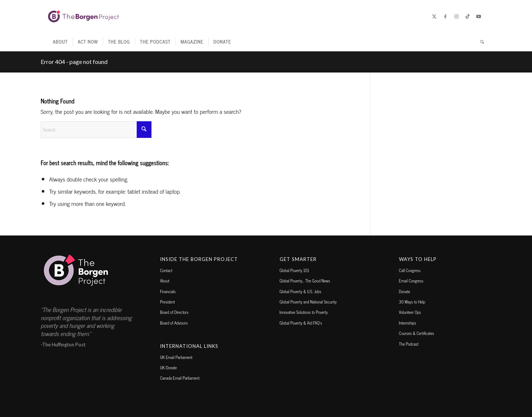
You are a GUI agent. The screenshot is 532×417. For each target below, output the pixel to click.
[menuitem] (60, 42)
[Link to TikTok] (467, 16)
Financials (168, 291)
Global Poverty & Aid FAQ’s (301, 323)
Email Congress (411, 281)
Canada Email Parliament (180, 378)
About (165, 281)
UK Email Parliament (176, 357)
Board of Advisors (174, 323)
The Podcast (409, 344)
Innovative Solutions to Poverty (304, 312)
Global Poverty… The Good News (305, 281)
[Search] (480, 42)
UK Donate (168, 367)
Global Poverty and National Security (308, 302)
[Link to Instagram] (456, 16)
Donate (405, 291)
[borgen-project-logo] (83, 16)
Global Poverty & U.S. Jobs (301, 291)
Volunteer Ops (410, 312)
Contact (166, 270)
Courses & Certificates (417, 333)
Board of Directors (174, 312)
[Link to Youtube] (478, 16)
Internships (408, 323)
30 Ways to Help (412, 302)
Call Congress (410, 270)
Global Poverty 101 (294, 270)
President (167, 302)
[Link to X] (434, 16)
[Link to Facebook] (445, 16)
